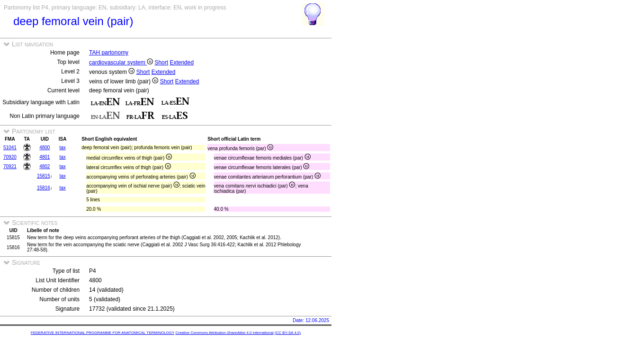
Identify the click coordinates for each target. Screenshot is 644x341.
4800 (45, 148)
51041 (10, 148)
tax (62, 148)
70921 (10, 166)
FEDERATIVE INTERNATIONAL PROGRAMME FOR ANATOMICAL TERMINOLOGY (103, 333)
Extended (182, 63)
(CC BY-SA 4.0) (288, 333)
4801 (45, 157)
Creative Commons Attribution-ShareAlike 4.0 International (224, 333)
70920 (10, 157)
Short (161, 63)
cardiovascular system (121, 63)
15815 (44, 176)
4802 (45, 166)
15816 (44, 188)
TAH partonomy (109, 53)
